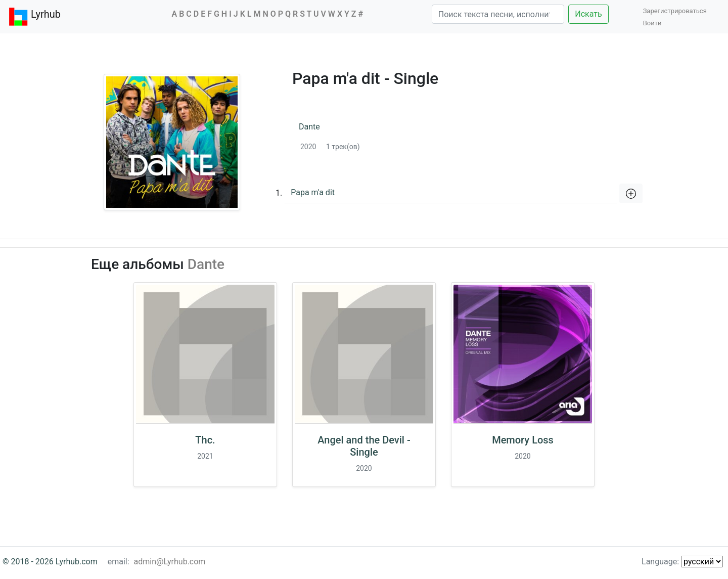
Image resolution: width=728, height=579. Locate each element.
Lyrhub (34, 17)
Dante (309, 127)
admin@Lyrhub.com (170, 562)
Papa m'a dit (313, 192)
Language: (682, 562)
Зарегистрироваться (677, 11)
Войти (652, 23)
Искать (588, 14)
